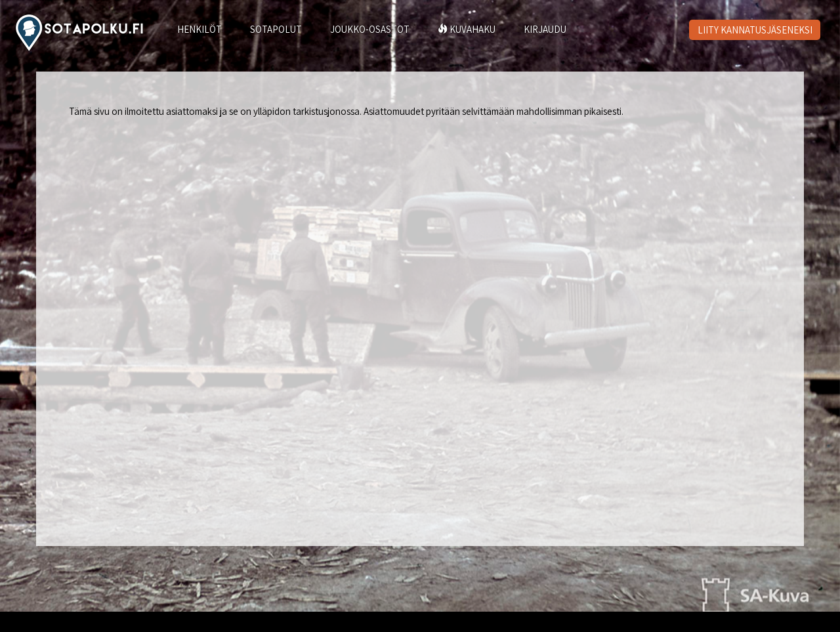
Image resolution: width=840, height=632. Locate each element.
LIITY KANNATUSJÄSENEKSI (755, 30)
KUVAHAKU (467, 29)
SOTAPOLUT (276, 29)
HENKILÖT (199, 29)
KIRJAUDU (545, 29)
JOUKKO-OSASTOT (370, 29)
